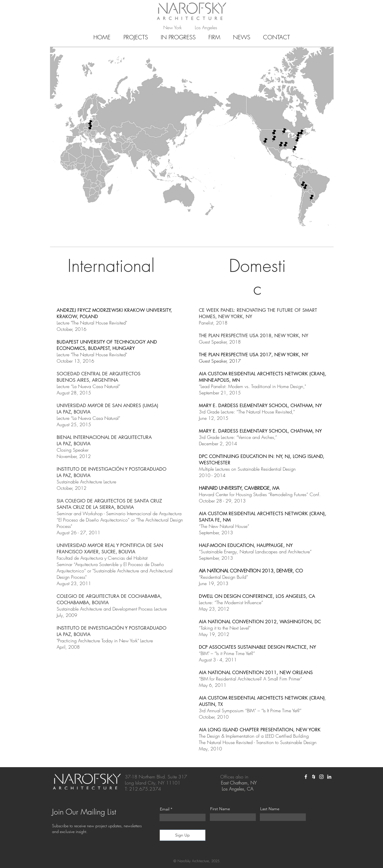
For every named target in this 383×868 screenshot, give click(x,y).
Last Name (270, 809)
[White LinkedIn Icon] (329, 777)
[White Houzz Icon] (314, 777)
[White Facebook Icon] (306, 777)
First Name (220, 809)
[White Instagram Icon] (321, 777)
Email (165, 809)
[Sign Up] (183, 835)
